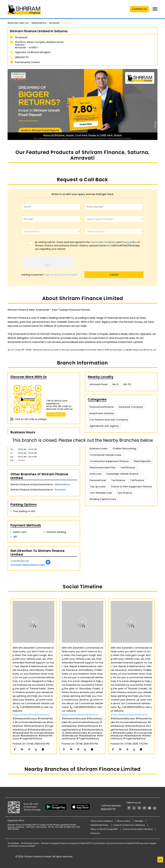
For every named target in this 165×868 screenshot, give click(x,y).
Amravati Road (99, 384)
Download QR (56, 414)
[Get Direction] (48, 564)
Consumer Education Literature (137, 829)
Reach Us (95, 833)
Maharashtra (39, 23)
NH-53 (127, 384)
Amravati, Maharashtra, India (28, 565)
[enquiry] (114, 219)
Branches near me (18, 23)
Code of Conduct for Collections (129, 825)
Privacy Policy (124, 821)
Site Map (139, 821)
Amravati (54, 23)
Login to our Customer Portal (61, 275)
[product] (114, 232)
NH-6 (115, 384)
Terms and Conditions (103, 242)
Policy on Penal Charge (104, 829)
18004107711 (22, 57)
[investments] (51, 232)
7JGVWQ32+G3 (20, 561)
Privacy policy (129, 242)
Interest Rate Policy (100, 825)
